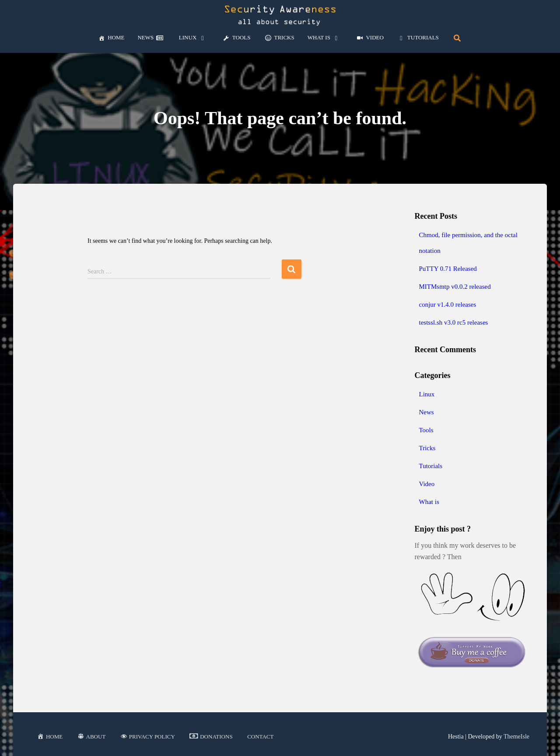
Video (427, 484)
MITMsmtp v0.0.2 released (455, 287)
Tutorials (431, 466)
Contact (260, 737)
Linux (427, 394)
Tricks (427, 448)
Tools (426, 430)
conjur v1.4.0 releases (448, 304)
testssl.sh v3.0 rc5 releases (454, 322)
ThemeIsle (516, 737)
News (427, 412)
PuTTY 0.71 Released (448, 269)
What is (429, 502)
